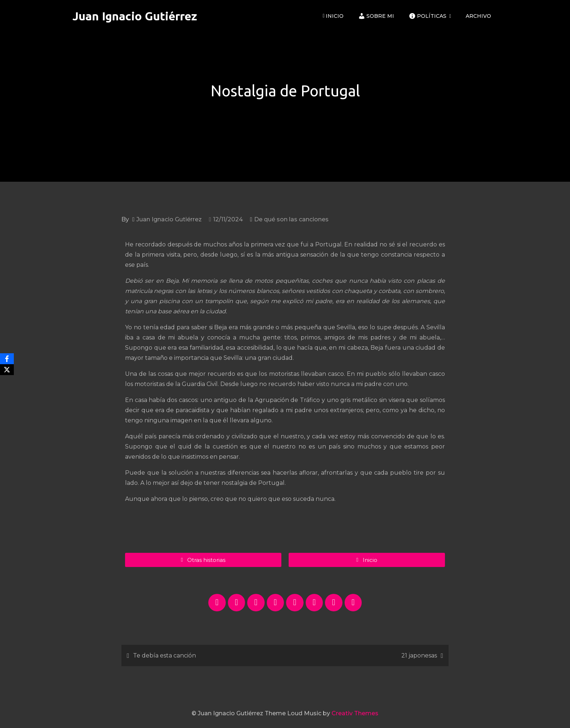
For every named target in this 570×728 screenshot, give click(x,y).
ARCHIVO (478, 16)
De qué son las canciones (291, 219)
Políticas (427, 16)
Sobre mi (376, 16)
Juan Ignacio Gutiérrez (135, 16)
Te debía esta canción (164, 655)
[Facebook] (7, 359)
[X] (7, 370)
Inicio (333, 16)
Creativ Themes (355, 713)
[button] (367, 560)
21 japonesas (419, 655)
